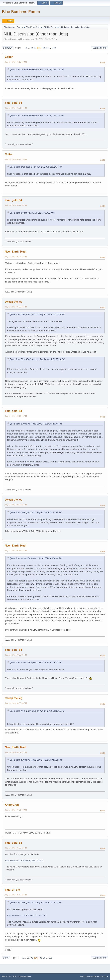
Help (82, 977)
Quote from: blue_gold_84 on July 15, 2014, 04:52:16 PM (36, 902)
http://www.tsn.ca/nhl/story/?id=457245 (24, 860)
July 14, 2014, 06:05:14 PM (16, 257)
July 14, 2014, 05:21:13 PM (16, 159)
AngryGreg (12, 805)
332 (54, 48)
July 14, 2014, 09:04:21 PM (16, 752)
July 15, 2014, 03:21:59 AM (16, 810)
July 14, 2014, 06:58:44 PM (16, 307)
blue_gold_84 (13, 103)
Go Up (6, 958)
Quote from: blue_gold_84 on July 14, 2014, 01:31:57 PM (36, 167)
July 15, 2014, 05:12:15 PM (16, 895)
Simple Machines (24, 977)
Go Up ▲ (105, 977)
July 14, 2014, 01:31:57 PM (16, 108)
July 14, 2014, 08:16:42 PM (16, 416)
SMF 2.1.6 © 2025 (9, 977)
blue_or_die (12, 890)
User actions (100, 48)
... (29, 48)
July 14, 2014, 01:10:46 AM (16, 62)
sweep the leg (14, 302)
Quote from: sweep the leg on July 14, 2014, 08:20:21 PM (36, 663)
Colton (9, 57)
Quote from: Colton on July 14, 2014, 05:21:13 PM (32, 213)
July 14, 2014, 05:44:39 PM (16, 205)
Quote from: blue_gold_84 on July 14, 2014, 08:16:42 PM (36, 512)
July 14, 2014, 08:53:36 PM (16, 703)
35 (44, 48)
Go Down (8, 48)
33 (35, 48)
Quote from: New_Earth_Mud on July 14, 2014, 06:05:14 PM (37, 314)
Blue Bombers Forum (21, 12)
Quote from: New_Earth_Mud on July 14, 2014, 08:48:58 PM (37, 711)
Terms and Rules (93, 977)
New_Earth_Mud (15, 252)
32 (32, 48)
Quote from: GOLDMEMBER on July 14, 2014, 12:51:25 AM (37, 70)
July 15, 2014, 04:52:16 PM (16, 848)
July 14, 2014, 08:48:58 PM (16, 551)
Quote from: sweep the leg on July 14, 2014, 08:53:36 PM (36, 760)
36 (47, 48)
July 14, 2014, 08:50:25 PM (16, 655)
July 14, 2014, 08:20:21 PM (16, 505)
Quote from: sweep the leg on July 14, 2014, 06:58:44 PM (36, 424)
